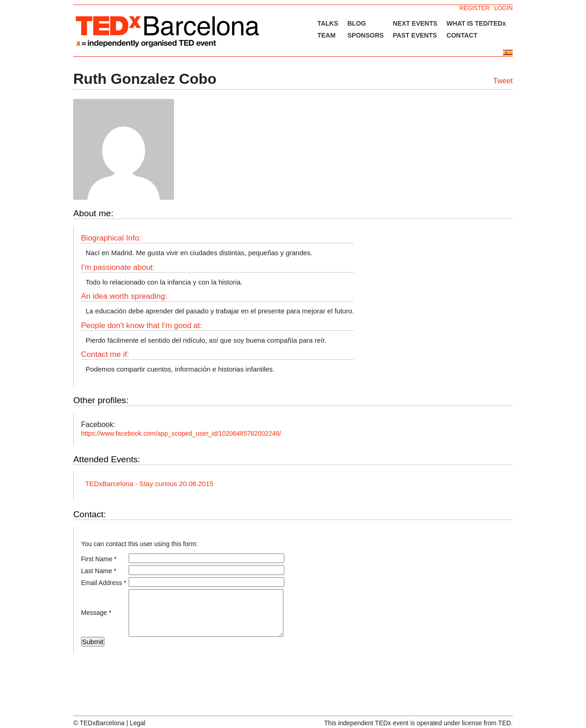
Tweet (503, 81)
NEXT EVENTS (415, 23)
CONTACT (462, 35)
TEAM (326, 35)
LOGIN (504, 8)
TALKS (328, 23)
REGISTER (474, 8)
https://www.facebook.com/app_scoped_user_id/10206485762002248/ (181, 433)
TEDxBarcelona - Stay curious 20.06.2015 (149, 484)
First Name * (99, 559)
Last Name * (99, 571)
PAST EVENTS (415, 35)
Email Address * (104, 583)
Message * (96, 613)
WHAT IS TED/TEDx (476, 23)
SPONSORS (366, 35)
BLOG (357, 23)
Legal (137, 723)
